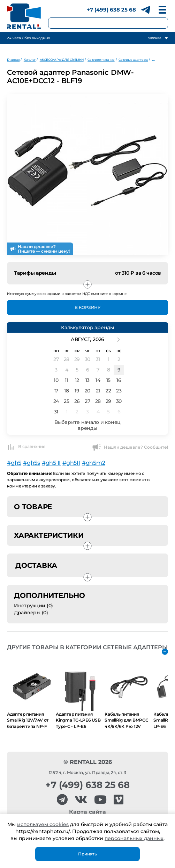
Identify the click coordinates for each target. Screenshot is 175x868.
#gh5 (14, 463)
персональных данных (134, 838)
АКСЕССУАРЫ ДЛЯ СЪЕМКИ (62, 60)
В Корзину (87, 307)
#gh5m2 (94, 463)
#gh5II (71, 463)
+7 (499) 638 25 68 (111, 10)
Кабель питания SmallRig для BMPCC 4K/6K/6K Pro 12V (127, 720)
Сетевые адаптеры (133, 60)
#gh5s (32, 463)
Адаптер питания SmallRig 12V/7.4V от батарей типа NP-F (28, 720)
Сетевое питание (101, 60)
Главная (13, 60)
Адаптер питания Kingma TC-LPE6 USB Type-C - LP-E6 (78, 720)
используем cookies (43, 824)
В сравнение (26, 447)
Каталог (30, 60)
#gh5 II (51, 463)
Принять (87, 854)
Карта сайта (87, 812)
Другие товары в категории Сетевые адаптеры (87, 647)
